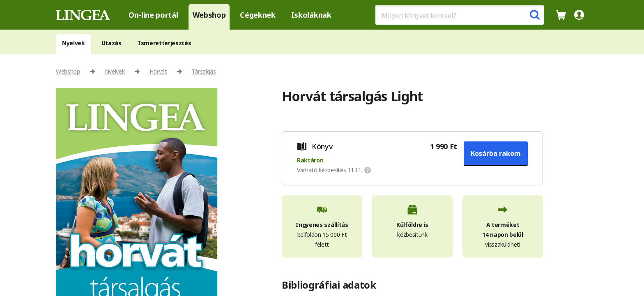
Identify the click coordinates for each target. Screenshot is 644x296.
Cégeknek (258, 15)
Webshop (209, 15)
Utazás (112, 43)
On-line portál (153, 15)
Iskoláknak (311, 15)
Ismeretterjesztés (165, 43)
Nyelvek (74, 43)
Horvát (158, 71)
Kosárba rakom (496, 153)
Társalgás (204, 71)
